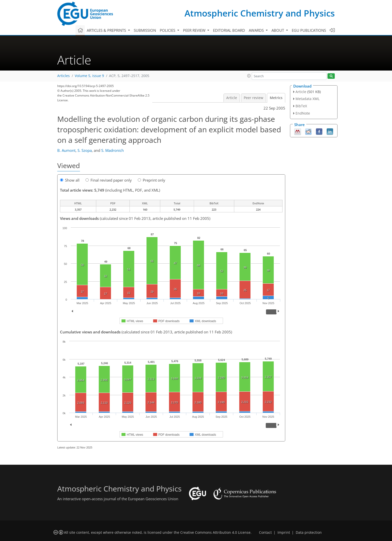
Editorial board (229, 30)
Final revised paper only (109, 180)
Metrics (276, 98)
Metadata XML (307, 99)
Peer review (253, 98)
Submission (145, 30)
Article (232, 98)
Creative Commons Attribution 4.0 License (215, 532)
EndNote (303, 113)
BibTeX (301, 106)
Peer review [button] (195, 30)
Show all (70, 180)
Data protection (309, 532)
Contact (265, 532)
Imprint (284, 532)
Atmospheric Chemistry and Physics (260, 13)
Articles (63, 76)
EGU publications (309, 30)
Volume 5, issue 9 (89, 76)
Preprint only (151, 180)
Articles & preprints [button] (107, 30)
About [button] (278, 30)
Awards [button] (257, 30)
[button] (249, 76)
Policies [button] (168, 30)
